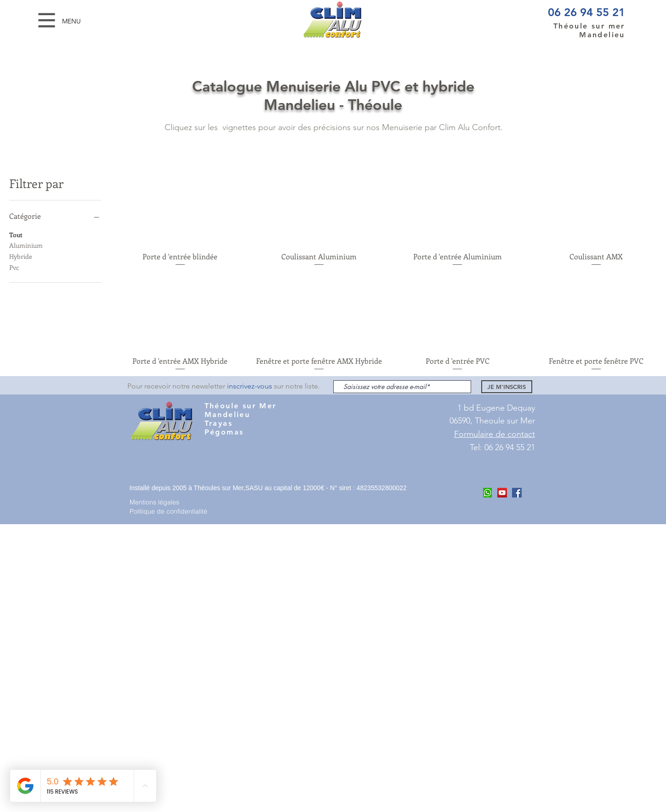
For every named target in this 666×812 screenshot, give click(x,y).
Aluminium (26, 245)
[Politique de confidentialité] (172, 511)
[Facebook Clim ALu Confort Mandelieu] (517, 493)
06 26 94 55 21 (586, 12)
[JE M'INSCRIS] (507, 387)
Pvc (14, 267)
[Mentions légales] (162, 502)
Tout (16, 234)
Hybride (21, 256)
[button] (47, 20)
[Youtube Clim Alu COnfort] (502, 493)
